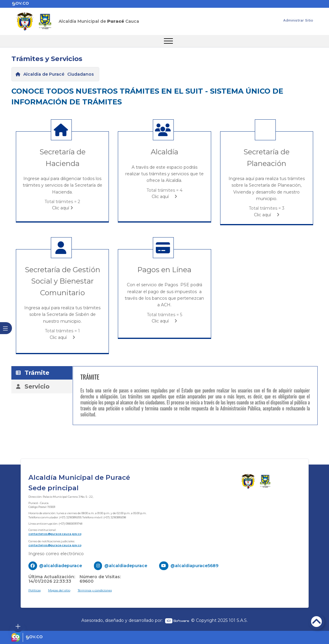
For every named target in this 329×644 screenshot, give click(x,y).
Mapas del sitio (59, 590)
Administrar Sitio (298, 20)
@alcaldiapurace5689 (194, 566)
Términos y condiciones (95, 590)
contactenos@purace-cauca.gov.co (55, 534)
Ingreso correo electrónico (56, 554)
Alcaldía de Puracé (44, 74)
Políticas (35, 590)
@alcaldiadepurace (61, 566)
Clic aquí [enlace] (63, 208)
